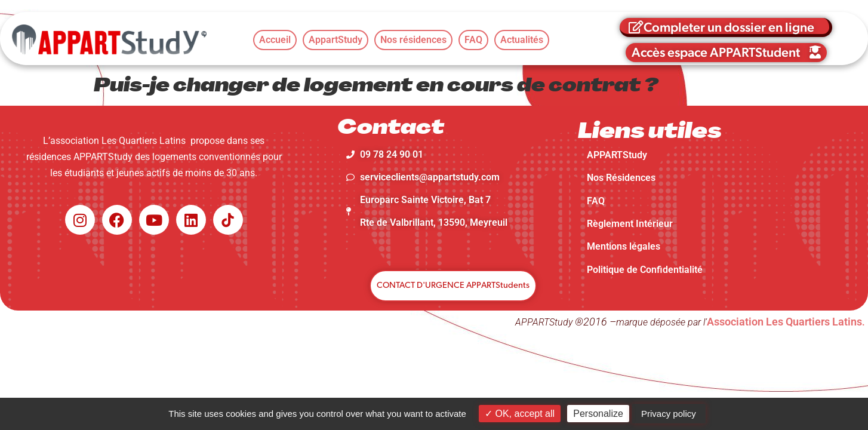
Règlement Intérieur (630, 224)
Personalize (598, 414)
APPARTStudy (617, 155)
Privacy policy (669, 414)
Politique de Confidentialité (645, 270)
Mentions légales (624, 246)
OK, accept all (520, 414)
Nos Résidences (621, 178)
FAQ (596, 201)
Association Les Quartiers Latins (784, 322)
